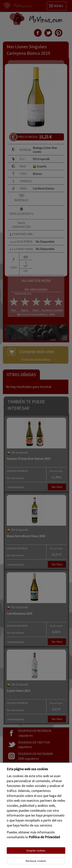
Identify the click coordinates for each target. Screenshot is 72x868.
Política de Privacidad (44, 837)
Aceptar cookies (36, 851)
